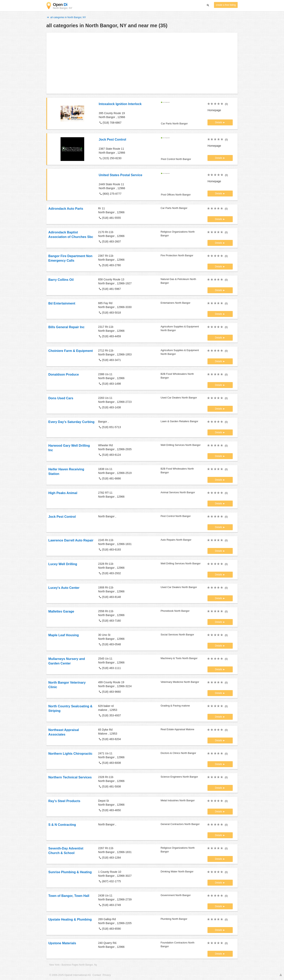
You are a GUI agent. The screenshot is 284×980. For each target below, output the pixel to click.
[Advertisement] (142, 63)
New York (54, 965)
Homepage (214, 110)
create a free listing (226, 5)
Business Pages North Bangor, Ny (79, 965)
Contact (97, 975)
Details (219, 122)
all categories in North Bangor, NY (66, 17)
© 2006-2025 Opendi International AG (70, 975)
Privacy (107, 975)
